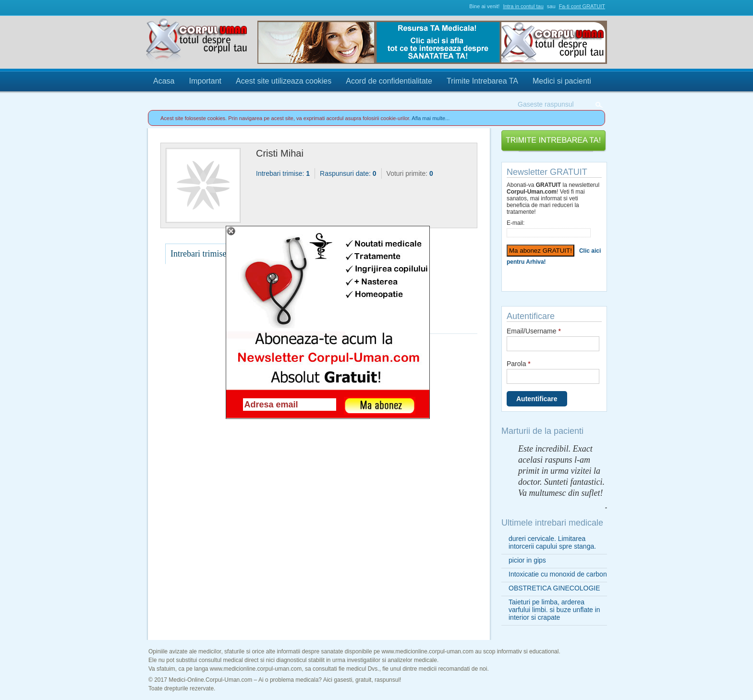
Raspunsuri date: (348, 173)
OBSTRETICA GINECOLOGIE (554, 588)
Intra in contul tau (523, 6)
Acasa (164, 81)
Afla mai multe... (431, 118)
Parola (519, 364)
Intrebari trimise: (283, 173)
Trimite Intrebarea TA (482, 81)
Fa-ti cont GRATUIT (582, 6)
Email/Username (534, 331)
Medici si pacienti (562, 81)
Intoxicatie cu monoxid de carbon (558, 574)
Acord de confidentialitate (389, 81)
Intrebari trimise (198, 254)
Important (205, 81)
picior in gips (527, 560)
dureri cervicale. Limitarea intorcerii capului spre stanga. (552, 542)
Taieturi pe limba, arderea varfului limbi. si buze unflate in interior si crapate (554, 610)
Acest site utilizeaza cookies (284, 81)
